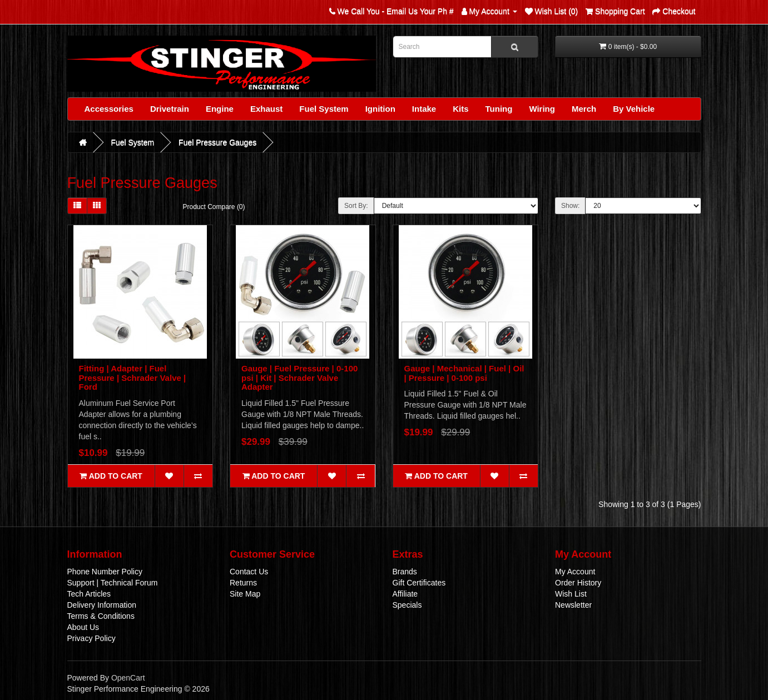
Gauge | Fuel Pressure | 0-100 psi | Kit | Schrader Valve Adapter (299, 378)
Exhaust (266, 109)
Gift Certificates (419, 583)
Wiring (542, 109)
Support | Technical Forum (113, 583)
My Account (575, 572)
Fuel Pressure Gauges (217, 142)
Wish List (571, 594)
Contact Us (249, 572)
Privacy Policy (91, 638)
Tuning (499, 109)
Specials (407, 605)
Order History (578, 583)
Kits (460, 109)
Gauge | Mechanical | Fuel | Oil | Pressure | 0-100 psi (464, 373)
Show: (570, 206)
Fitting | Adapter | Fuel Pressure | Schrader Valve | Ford (133, 378)
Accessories (109, 109)
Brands (405, 572)
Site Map (245, 594)
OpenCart (128, 678)
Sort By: (356, 206)
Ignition (380, 109)
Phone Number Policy (105, 572)
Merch (584, 109)
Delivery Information (102, 605)
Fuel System (324, 109)
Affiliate (405, 594)
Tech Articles (89, 594)
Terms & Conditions (101, 616)
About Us (83, 627)
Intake (424, 109)
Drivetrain (170, 109)
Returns (243, 583)
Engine (220, 109)
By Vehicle (634, 109)
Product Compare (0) (214, 207)
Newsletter (573, 605)
